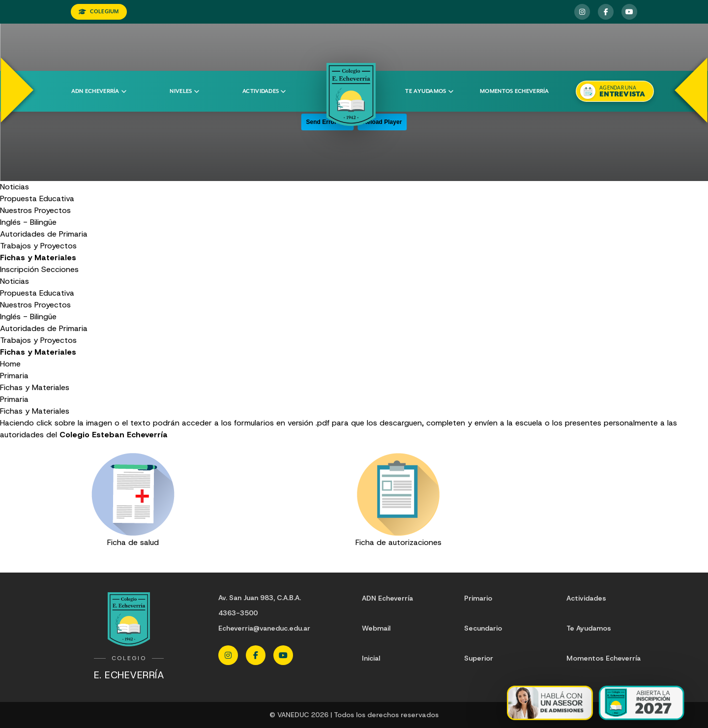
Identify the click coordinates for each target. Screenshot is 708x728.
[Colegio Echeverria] (351, 94)
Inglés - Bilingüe (28, 222)
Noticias (15, 187)
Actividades (264, 91)
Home (10, 364)
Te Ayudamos (589, 628)
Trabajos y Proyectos (38, 246)
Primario (478, 598)
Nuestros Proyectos (35, 210)
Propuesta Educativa (37, 198)
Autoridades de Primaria (44, 234)
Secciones (60, 269)
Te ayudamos (429, 91)
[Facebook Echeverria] (606, 12)
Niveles (184, 91)
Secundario (483, 628)
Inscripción (19, 269)
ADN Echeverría (99, 91)
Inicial (371, 658)
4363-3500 (238, 613)
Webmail (376, 628)
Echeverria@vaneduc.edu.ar (264, 628)
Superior (479, 658)
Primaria (14, 376)
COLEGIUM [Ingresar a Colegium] (99, 12)
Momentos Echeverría (515, 91)
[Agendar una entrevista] (615, 91)
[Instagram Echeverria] (582, 12)
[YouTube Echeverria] (629, 12)
